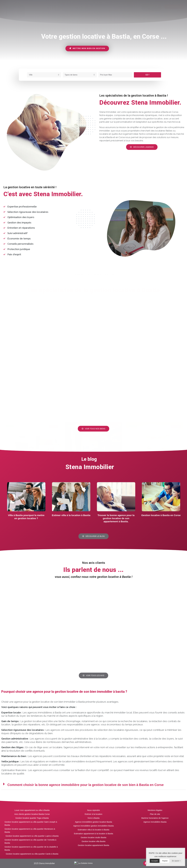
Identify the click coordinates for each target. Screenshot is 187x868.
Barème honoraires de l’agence (155, 818)
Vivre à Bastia (94, 818)
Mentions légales (155, 810)
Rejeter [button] (165, 861)
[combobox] (44, 75)
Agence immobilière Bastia (155, 822)
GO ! (147, 75)
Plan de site (155, 814)
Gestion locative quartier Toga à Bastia (32, 818)
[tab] (46, 7)
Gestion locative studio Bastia (94, 837)
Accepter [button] (155, 861)
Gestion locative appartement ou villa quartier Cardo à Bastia (32, 854)
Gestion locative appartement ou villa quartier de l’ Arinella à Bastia (30, 841)
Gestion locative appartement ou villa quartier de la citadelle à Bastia (31, 848)
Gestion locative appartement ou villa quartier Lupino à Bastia (32, 836)
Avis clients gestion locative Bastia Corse (32, 814)
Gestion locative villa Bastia (94, 841)
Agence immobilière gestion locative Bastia (93, 822)
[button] (152, 8)
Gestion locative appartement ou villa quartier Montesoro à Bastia (30, 830)
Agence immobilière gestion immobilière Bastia (94, 826)
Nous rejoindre (94, 810)
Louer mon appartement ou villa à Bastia (32, 810)
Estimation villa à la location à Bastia (94, 830)
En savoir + (176, 861)
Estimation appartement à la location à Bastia (93, 834)
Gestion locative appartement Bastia (94, 845)
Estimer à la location (93, 814)
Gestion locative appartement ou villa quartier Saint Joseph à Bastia (31, 823)
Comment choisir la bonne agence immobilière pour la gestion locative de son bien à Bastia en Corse (86, 785)
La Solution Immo (86, 863)
